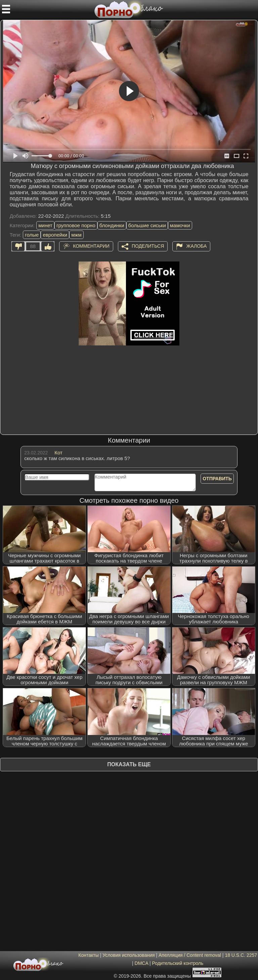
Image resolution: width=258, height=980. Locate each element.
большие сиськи (147, 225)
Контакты (88, 955)
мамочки (180, 225)
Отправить (217, 479)
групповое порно (76, 225)
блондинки (112, 225)
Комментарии (91, 246)
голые (32, 235)
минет (45, 225)
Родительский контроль (178, 963)
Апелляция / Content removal (190, 955)
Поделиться (148, 246)
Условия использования (128, 955)
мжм (76, 235)
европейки (55, 235)
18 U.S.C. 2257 (241, 955)
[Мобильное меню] (6, 9)
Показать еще (129, 764)
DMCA (141, 963)
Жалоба (196, 246)
